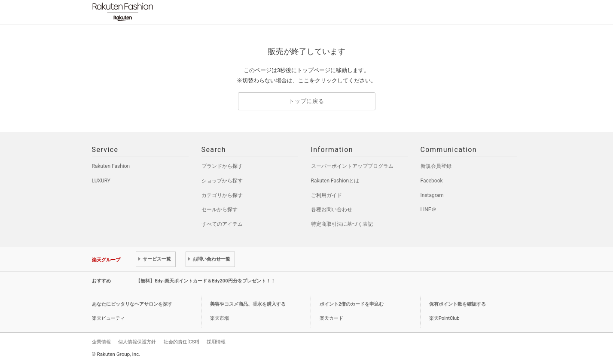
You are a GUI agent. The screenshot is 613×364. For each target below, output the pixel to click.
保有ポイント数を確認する (457, 304)
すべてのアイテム (222, 224)
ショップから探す (222, 181)
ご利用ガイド (326, 195)
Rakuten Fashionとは (335, 181)
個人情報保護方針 (137, 342)
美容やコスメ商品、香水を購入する (248, 304)
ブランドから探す (222, 166)
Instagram (432, 195)
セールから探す (220, 209)
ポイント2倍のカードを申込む (352, 304)
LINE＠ (428, 209)
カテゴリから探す (222, 195)
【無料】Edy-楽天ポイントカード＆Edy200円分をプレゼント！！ (206, 281)
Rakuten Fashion (159, 12)
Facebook (432, 181)
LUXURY (101, 181)
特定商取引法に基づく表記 (342, 224)
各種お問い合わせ (332, 209)
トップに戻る (306, 101)
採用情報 (216, 342)
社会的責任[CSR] (181, 342)
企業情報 (101, 342)
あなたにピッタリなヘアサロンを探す (132, 304)
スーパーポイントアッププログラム (352, 166)
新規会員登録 (436, 166)
